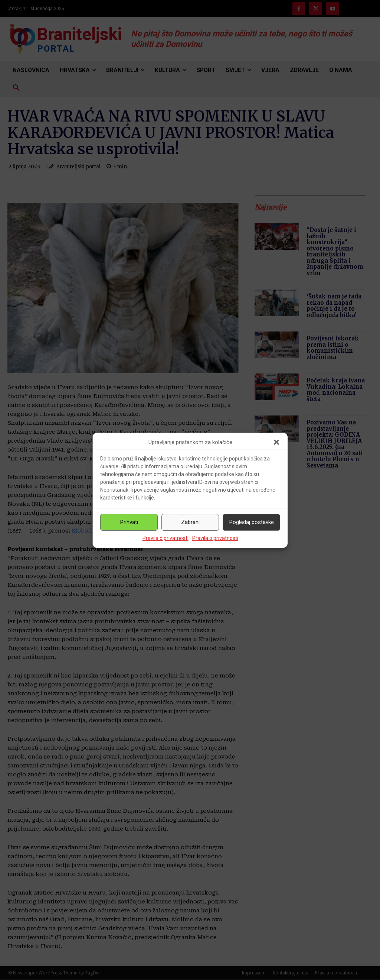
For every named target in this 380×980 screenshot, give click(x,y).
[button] (276, 442)
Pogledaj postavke (252, 522)
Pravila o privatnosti (166, 538)
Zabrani (190, 522)
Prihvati (129, 522)
